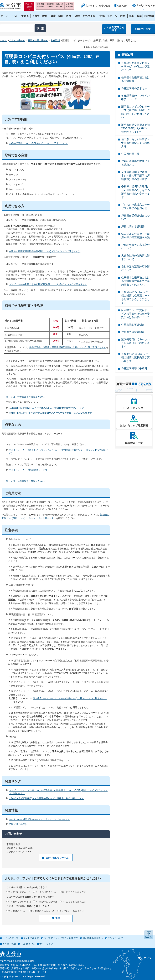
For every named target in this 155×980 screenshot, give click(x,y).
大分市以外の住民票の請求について (135, 257)
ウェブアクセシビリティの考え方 (61, 938)
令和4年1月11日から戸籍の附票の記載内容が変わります (135, 357)
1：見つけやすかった (20, 892)
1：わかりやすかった (20, 902)
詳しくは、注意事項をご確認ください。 (26, 397)
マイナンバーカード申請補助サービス (28, 470)
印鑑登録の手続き (18, 824)
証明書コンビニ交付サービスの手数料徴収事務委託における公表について (135, 314)
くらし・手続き (17, 40)
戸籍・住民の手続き (38, 40)
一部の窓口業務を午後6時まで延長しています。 (24, 972)
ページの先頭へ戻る (149, 935)
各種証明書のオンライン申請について (135, 97)
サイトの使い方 (10, 938)
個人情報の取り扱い (93, 938)
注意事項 (11, 530)
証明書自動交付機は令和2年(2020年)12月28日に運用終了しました (135, 128)
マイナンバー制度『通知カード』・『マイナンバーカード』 (39, 819)
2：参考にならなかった (43, 911)
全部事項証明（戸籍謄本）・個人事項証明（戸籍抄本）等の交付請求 (135, 176)
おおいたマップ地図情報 (134, 426)
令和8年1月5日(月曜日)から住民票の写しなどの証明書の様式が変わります (47, 408)
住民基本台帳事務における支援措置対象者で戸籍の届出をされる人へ (135, 281)
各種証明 (55, 40)
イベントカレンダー (134, 408)
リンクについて (116, 938)
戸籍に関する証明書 (133, 226)
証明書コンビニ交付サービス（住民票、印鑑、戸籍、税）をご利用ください (135, 112)
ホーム (3, 40)
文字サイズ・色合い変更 (98, 6)
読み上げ (123, 6)
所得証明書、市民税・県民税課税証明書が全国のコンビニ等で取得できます (68, 347)
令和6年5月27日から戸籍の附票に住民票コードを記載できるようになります (135, 297)
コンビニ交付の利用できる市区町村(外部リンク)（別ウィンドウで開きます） (48, 284)
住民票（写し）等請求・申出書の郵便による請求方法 (135, 143)
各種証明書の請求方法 (134, 88)
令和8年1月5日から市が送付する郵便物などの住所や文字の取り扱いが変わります (50, 413)
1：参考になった (18, 911)
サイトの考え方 (31, 938)
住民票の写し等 (130, 154)
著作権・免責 (9, 944)
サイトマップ (46, 944)
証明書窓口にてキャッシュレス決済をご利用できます (135, 343)
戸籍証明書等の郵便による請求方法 (135, 163)
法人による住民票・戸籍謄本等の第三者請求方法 (135, 236)
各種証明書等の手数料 (134, 368)
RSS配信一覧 (28, 944)
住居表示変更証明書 (133, 325)
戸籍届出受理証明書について (135, 217)
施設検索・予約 (134, 443)
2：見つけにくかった (47, 892)
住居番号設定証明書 (133, 332)
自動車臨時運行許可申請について (135, 268)
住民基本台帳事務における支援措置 (135, 79)
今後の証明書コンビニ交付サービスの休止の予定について (38, 143)
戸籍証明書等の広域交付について (135, 247)
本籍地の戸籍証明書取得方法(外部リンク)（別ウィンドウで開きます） (45, 251)
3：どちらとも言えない (74, 892)
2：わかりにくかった (47, 902)
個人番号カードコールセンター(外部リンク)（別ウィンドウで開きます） (70, 698)
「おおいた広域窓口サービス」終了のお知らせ (135, 206)
